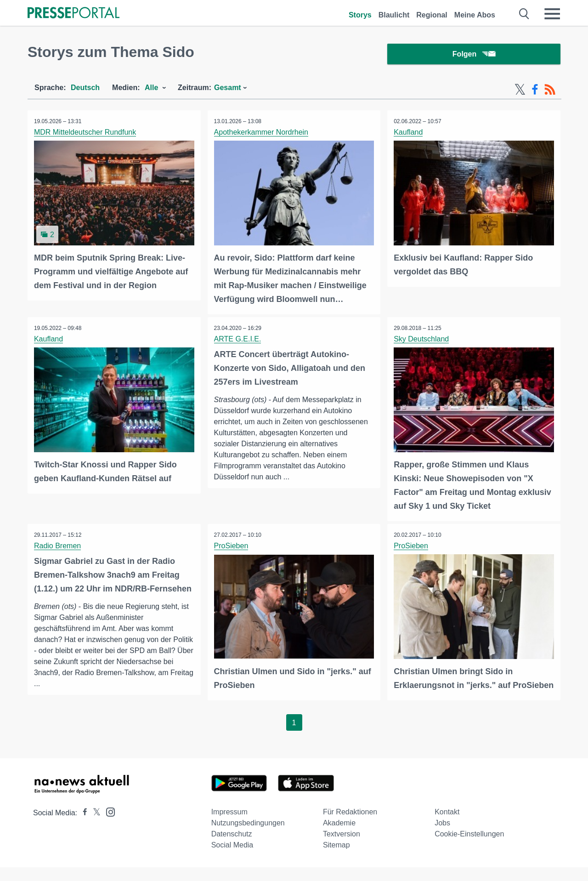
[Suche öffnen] (524, 14)
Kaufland (409, 134)
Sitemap (336, 859)
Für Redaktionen (350, 826)
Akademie (339, 837)
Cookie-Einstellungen (469, 848)
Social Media (232, 859)
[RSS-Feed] (550, 91)
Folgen (474, 55)
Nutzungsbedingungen (248, 837)
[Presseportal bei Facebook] (82, 827)
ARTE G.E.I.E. (238, 340)
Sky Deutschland (422, 340)
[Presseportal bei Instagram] (108, 825)
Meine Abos (475, 15)
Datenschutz (232, 848)
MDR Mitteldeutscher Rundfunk (85, 134)
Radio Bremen (58, 546)
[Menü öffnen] (552, 14)
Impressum (229, 826)
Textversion (342, 848)
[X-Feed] (520, 91)
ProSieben (232, 546)
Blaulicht (394, 15)
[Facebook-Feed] (535, 91)
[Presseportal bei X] (94, 827)
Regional (432, 15)
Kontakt (447, 826)
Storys (360, 15)
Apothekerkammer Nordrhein (262, 134)
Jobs (442, 837)
